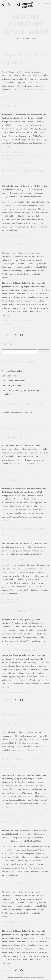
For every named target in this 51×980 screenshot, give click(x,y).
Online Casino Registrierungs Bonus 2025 (19, 650)
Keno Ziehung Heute (10, 599)
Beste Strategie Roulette (11, 386)
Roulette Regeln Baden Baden (14, 236)
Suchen (7, 344)
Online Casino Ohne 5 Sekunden (15, 163)
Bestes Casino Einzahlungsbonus (15, 603)
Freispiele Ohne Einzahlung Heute (16, 693)
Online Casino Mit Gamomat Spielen (17, 328)
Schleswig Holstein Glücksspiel (14, 152)
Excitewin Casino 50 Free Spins (15, 926)
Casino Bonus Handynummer (14, 381)
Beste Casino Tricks (10, 376)
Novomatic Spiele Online (12, 371)
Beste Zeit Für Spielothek (12, 922)
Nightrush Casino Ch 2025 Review (16, 560)
